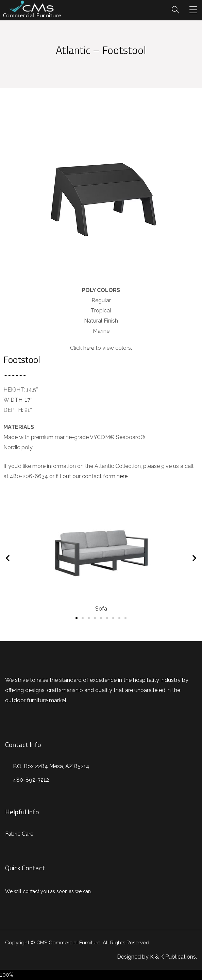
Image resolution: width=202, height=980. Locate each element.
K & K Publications (173, 957)
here (89, 348)
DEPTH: (13, 410)
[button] (77, 618)
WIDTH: (13, 400)
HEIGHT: (14, 390)
